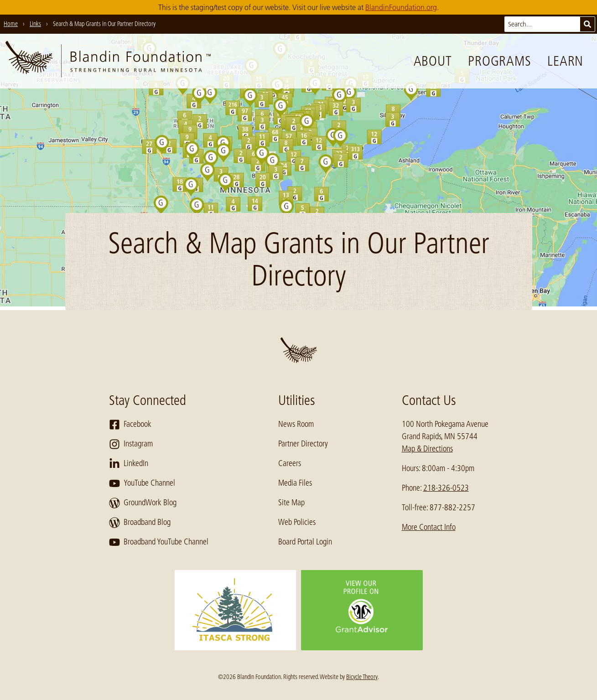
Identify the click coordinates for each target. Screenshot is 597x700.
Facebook (130, 425)
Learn (565, 61)
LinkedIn (129, 464)
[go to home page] (108, 61)
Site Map (291, 503)
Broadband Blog (140, 523)
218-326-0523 (446, 488)
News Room (296, 424)
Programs (499, 61)
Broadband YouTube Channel (159, 542)
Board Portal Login (305, 542)
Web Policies (297, 522)
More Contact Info (429, 527)
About (433, 61)
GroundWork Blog (143, 503)
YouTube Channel (142, 483)
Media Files (295, 483)
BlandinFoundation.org (401, 7)
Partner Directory (303, 444)
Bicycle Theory (362, 677)
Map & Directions (427, 449)
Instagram (131, 444)
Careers (290, 463)
